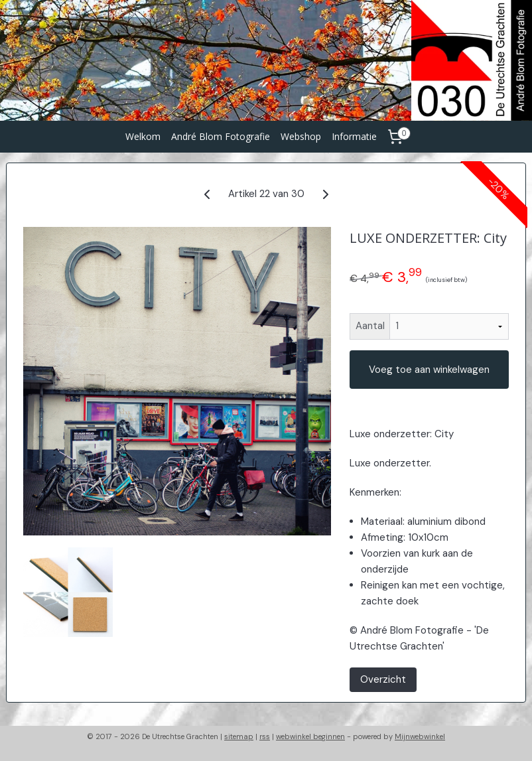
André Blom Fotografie (221, 136)
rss (265, 736)
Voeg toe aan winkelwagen (429, 370)
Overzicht (383, 679)
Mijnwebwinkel (420, 736)
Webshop (301, 136)
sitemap (239, 736)
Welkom (143, 136)
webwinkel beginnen (310, 736)
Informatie (354, 136)
